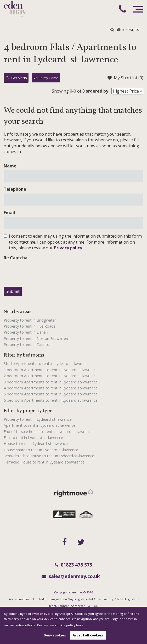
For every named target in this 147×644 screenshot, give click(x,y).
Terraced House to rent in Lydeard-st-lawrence (44, 462)
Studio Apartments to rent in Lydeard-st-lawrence (47, 363)
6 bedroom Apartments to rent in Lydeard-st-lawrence (51, 400)
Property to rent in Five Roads (30, 326)
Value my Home (46, 78)
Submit (13, 291)
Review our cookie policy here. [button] (60, 625)
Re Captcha (16, 258)
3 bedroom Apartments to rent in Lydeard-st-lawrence (51, 382)
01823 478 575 (73, 565)
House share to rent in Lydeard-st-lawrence (41, 450)
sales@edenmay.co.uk (71, 576)
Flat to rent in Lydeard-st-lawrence (33, 438)
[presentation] (43, 272)
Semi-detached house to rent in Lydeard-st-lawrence (49, 456)
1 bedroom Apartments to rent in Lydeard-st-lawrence (51, 370)
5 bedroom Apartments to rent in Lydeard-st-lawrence (51, 394)
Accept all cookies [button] (88, 635)
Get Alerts (16, 78)
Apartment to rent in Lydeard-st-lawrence (39, 425)
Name (10, 166)
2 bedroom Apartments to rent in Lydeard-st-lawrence (51, 376)
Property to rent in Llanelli (26, 332)
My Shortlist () (125, 78)
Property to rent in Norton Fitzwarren (36, 338)
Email (9, 213)
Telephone (15, 189)
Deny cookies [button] (55, 635)
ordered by (97, 91)
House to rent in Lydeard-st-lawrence (36, 444)
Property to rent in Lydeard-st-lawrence (38, 419)
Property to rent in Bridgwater (30, 320)
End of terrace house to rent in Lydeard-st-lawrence (48, 432)
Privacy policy (68, 248)
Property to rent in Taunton (28, 344)
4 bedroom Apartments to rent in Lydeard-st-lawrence (51, 388)
